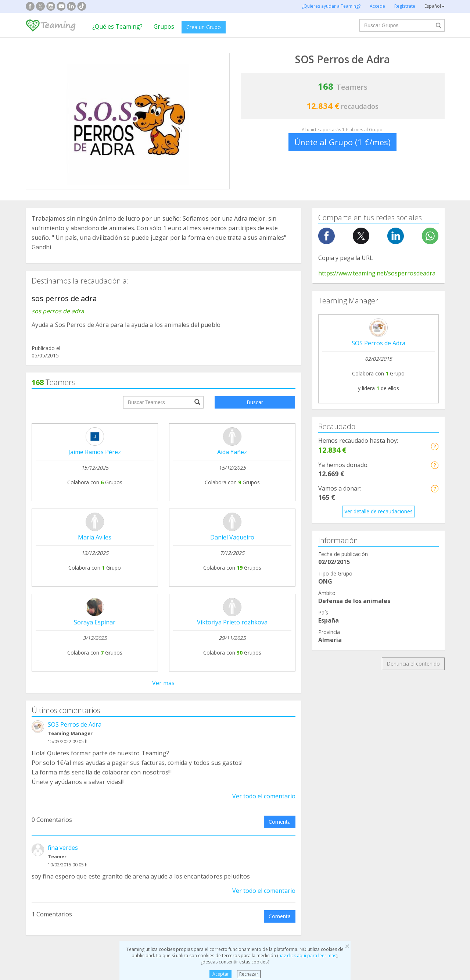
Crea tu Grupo (132, 724)
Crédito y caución (387, 739)
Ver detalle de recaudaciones (378, 511)
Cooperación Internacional (63, 832)
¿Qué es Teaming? (117, 26)
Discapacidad (154, 818)
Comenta (280, 502)
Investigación (369, 805)
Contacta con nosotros (226, 752)
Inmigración (260, 832)
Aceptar (221, 974)
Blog (37, 752)
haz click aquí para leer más (307, 956)
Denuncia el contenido (413, 664)
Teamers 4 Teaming (307, 747)
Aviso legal (211, 738)
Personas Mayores (376, 818)
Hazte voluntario (302, 761)
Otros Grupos (370, 832)
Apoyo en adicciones (56, 805)
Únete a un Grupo (136, 738)
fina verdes (63, 528)
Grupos (164, 26)
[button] (435, 446)
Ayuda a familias (266, 805)
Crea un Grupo (204, 27)
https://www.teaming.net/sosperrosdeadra (377, 273)
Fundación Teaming (55, 724)
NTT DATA (379, 725)
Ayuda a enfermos (53, 818)
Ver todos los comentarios (164, 629)
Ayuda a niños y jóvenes (275, 818)
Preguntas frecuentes (224, 724)
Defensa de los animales (168, 805)
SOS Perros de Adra (75, 405)
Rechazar (249, 974)
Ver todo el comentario (264, 476)
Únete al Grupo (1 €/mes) (342, 142)
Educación (151, 832)
